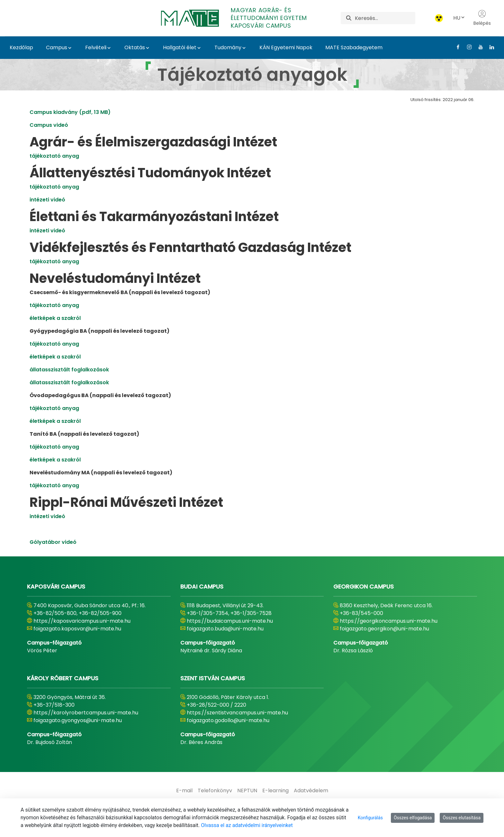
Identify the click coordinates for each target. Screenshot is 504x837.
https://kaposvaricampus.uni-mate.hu (82, 621)
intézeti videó (47, 200)
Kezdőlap (21, 47)
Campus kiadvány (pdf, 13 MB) (70, 112)
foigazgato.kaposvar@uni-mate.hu (77, 629)
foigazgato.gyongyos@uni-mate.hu (78, 720)
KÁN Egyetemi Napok (286, 47)
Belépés (482, 18)
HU (459, 18)
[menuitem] (184, 791)
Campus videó (49, 125)
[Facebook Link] (456, 47)
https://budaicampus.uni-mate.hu (230, 621)
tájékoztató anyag (54, 156)
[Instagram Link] (467, 47)
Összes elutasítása (462, 818)
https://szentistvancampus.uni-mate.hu (237, 713)
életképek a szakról (55, 318)
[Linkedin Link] (489, 47)
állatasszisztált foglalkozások (69, 370)
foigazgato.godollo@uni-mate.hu (228, 720)
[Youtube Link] (478, 47)
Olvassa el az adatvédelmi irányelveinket (247, 825)
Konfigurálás (370, 818)
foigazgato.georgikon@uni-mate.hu (384, 629)
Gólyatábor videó (53, 542)
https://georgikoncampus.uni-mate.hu (389, 621)
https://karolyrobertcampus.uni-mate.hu (86, 713)
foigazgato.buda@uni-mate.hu (225, 629)
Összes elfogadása (413, 818)
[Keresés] (385, 18)
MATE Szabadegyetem (354, 47)
